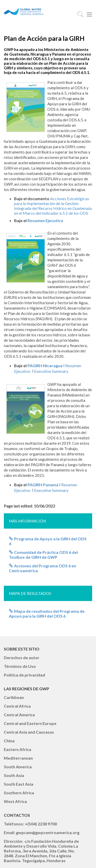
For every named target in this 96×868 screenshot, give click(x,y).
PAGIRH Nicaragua (45, 366)
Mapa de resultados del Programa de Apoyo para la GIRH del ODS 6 (47, 614)
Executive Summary (51, 371)
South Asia (14, 775)
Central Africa (17, 706)
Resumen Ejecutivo (45, 220)
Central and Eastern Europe (30, 723)
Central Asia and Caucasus (29, 732)
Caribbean (14, 697)
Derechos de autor (22, 658)
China (9, 741)
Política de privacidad (24, 675)
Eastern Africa (18, 749)
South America (18, 767)
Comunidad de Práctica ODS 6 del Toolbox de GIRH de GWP (43, 555)
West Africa (15, 801)
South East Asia (19, 784)
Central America (19, 715)
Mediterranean (18, 758)
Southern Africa (19, 793)
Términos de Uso (20, 666)
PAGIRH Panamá (43, 485)
